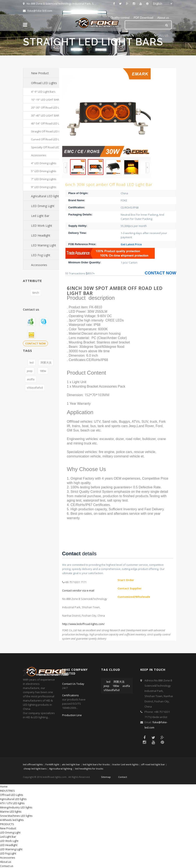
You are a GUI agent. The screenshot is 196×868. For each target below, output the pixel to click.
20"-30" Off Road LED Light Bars (51, 108)
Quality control (120, 17)
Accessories (39, 155)
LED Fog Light (41, 255)
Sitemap (106, 777)
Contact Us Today (73, 684)
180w (43, 371)
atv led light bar (71, 764)
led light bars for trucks (96, 764)
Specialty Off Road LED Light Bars (52, 147)
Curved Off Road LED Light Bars (51, 139)
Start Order (126, 580)
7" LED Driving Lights (44, 179)
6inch (36, 293)
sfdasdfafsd (35, 388)
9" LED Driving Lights (44, 187)
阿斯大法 (46, 362)
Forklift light (52, 764)
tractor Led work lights (125, 764)
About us (163, 17)
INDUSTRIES (7, 791)
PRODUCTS (7, 824)
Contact (123, 777)
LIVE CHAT (142, 35)
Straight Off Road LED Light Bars (51, 131)
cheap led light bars (35, 769)
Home (4, 786)
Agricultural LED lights (46, 196)
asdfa (31, 379)
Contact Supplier (130, 588)
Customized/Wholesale (134, 597)
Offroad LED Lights (44, 83)
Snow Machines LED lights (16, 816)
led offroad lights (33, 764)
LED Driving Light (43, 206)
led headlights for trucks (89, 769)
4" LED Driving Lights (44, 163)
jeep (30, 371)
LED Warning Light (44, 245)
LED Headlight (41, 235)
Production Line (72, 715)
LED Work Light (42, 226)
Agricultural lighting (61, 769)
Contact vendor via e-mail (78, 590)
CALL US (163, 35)
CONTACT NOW (35, 343)
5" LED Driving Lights (44, 171)
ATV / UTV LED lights (12, 803)
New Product (40, 73)
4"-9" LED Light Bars (43, 92)
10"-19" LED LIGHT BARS (46, 100)
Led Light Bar (40, 216)
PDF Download (143, 17)
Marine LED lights (11, 812)
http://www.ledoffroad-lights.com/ (83, 624)
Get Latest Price (131, 244)
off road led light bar (153, 764)
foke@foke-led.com (38, 11)
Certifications (70, 695)
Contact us (7, 866)
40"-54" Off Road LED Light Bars (51, 123)
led (32, 362)
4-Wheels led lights (12, 820)
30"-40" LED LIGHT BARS (46, 115)
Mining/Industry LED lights (16, 807)
